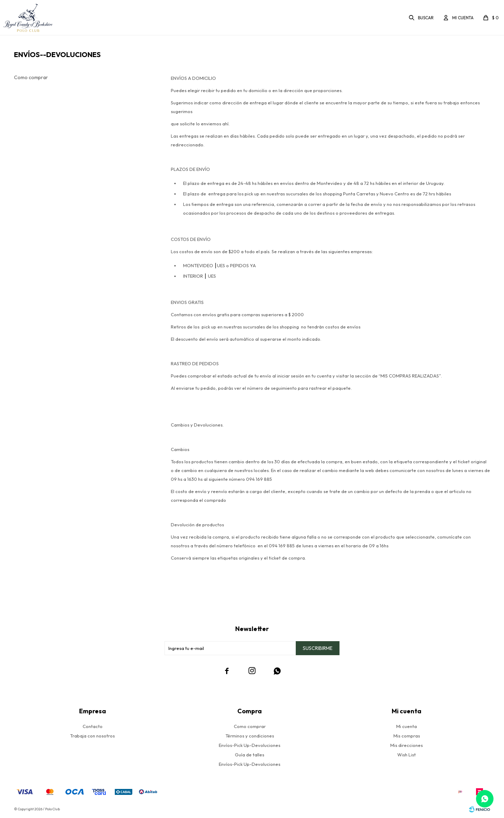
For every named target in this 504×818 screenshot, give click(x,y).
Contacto (93, 726)
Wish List (407, 755)
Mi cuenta (407, 726)
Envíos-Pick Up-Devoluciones (250, 745)
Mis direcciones (407, 745)
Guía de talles (250, 755)
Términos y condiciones (250, 736)
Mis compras (407, 736)
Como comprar (31, 77)
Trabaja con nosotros (92, 736)
